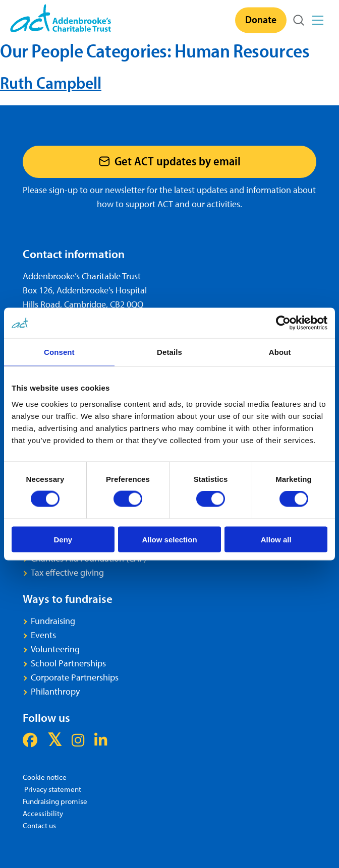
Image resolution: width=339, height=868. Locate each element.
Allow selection (169, 539)
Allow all (276, 539)
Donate (261, 19)
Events (43, 635)
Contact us (39, 825)
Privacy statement (52, 789)
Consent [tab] (59, 352)
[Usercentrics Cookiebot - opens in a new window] (283, 323)
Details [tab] (169, 352)
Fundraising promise (55, 801)
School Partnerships (68, 663)
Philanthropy (55, 691)
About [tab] (280, 352)
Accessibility (43, 813)
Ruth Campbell (51, 82)
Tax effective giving (67, 572)
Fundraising (53, 621)
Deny (63, 539)
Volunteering (55, 649)
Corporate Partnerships (75, 677)
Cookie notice (45, 777)
